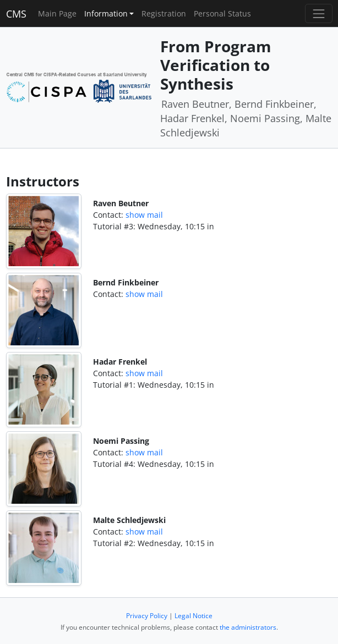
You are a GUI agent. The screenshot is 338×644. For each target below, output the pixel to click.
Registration (164, 13)
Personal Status (222, 13)
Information (106, 13)
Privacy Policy (147, 616)
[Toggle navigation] (318, 13)
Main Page (57, 13)
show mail (144, 215)
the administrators (248, 627)
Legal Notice (193, 616)
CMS (16, 14)
